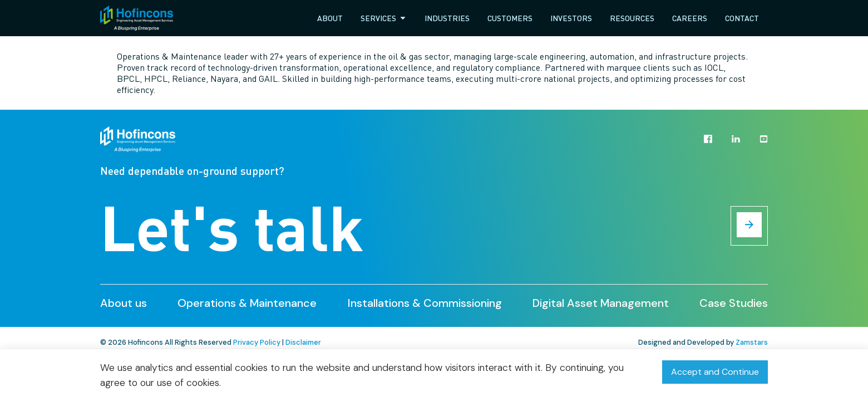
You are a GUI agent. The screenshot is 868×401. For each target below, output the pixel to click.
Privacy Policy (257, 342)
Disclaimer (303, 342)
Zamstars (752, 342)
